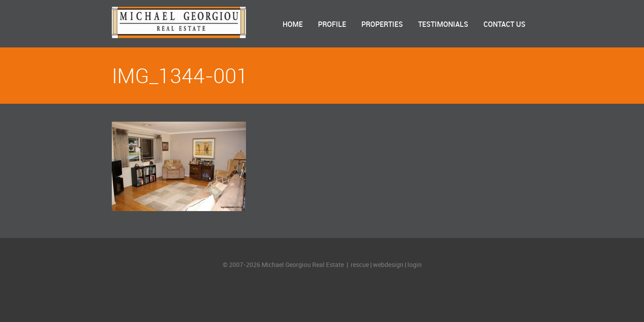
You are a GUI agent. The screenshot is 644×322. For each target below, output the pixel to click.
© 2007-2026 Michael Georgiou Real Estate (284, 265)
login (415, 265)
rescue (360, 265)
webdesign (388, 265)
